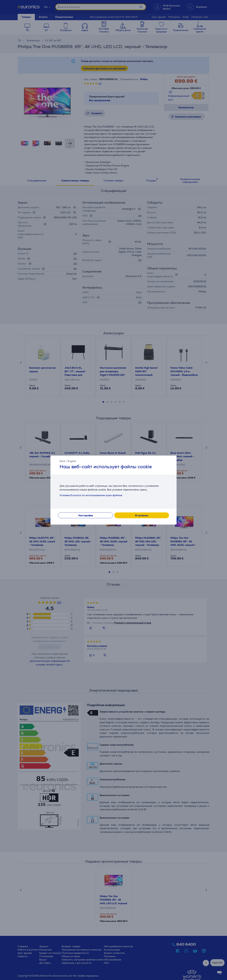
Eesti (63, 461)
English (72, 461)
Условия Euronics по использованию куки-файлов (91, 495)
